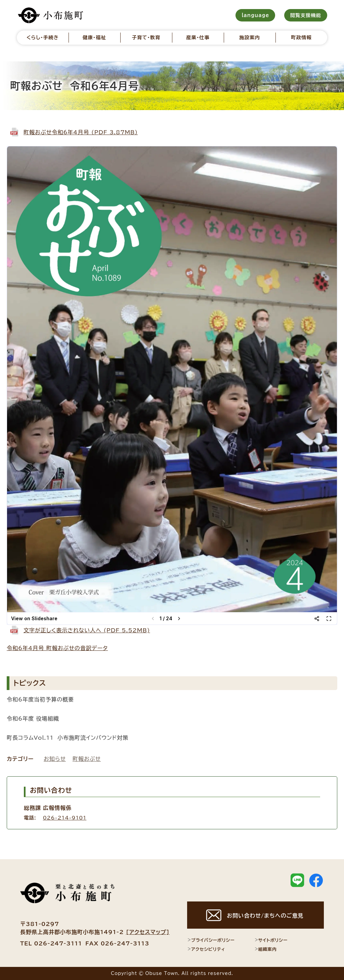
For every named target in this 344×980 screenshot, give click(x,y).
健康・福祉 (94, 37)
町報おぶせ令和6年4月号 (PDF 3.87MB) (81, 132)
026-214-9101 (65, 818)
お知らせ (55, 759)
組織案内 (266, 949)
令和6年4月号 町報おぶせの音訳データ (57, 648)
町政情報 (301, 37)
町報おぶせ (87, 759)
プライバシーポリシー (211, 940)
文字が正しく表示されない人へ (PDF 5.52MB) (87, 630)
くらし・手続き (43, 37)
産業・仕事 (198, 37)
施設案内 (250, 37)
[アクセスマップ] (148, 932)
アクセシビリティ (206, 949)
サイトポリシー (271, 940)
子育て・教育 (146, 37)
